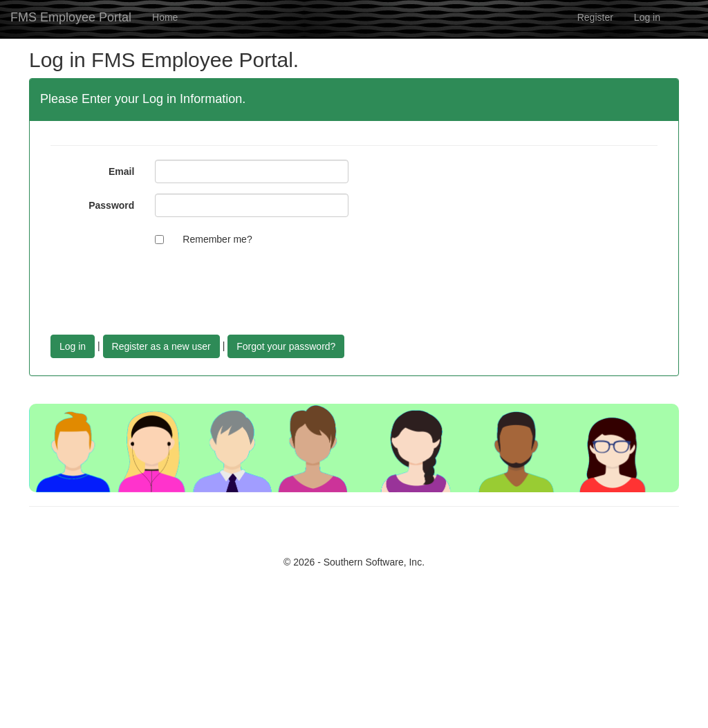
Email (121, 171)
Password (111, 205)
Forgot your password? (286, 346)
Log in (647, 17)
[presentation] (260, 283)
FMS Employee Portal (71, 17)
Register (595, 17)
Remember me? (217, 239)
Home (165, 17)
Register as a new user (161, 346)
